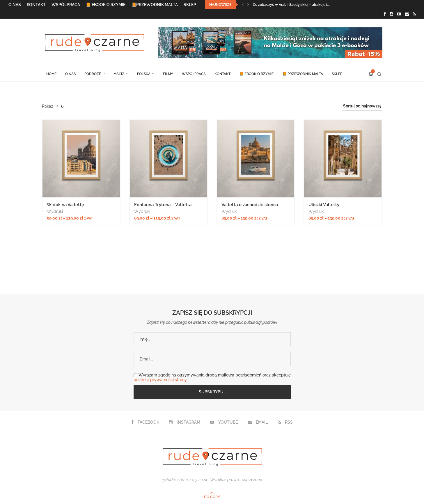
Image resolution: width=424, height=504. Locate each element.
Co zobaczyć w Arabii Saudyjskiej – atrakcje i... (291, 5)
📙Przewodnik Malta (155, 5)
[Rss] (414, 14)
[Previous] (243, 5)
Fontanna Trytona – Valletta (163, 205)
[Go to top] (212, 497)
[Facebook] (385, 14)
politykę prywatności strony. (160, 380)
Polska (144, 74)
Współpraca (66, 5)
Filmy (168, 74)
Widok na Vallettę (65, 205)
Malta (119, 74)
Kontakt (36, 5)
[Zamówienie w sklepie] (362, 106)
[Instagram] (391, 14)
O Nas (15, 5)
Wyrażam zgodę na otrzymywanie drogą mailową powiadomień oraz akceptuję (212, 377)
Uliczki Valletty (324, 205)
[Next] (248, 5)
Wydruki (55, 211)
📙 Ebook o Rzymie (106, 5)
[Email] (407, 14)
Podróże (93, 74)
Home (51, 74)
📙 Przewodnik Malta (303, 74)
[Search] (379, 74)
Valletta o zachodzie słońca (250, 205)
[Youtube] (399, 14)
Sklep (190, 5)
